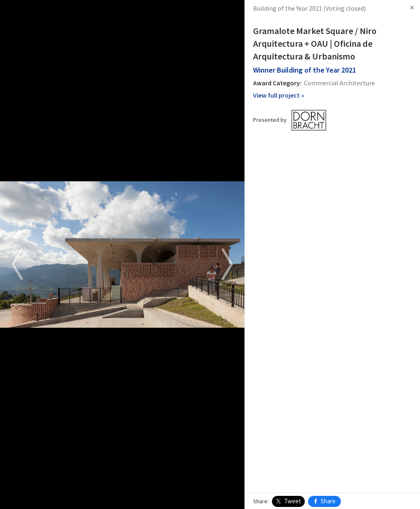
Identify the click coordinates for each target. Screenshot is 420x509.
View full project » (279, 95)
